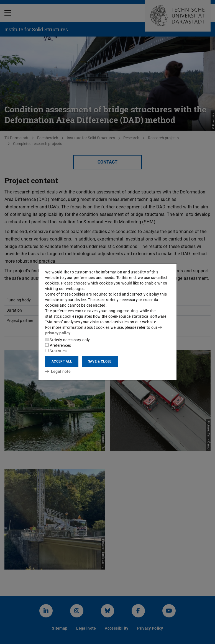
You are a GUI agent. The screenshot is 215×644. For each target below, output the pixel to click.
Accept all (62, 361)
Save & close (100, 361)
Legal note (58, 371)
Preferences (58, 345)
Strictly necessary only (67, 340)
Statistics (56, 351)
